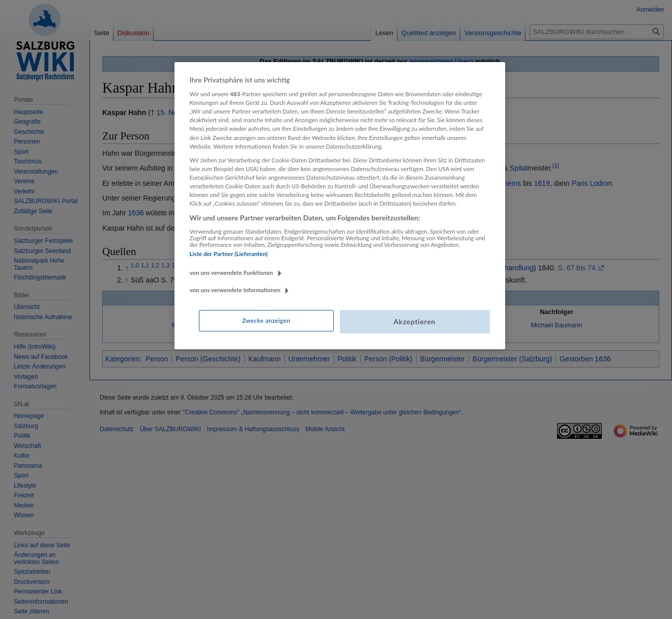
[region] (340, 206)
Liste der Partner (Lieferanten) (229, 254)
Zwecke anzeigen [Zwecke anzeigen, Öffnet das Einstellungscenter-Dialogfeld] (266, 320)
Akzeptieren (415, 321)
